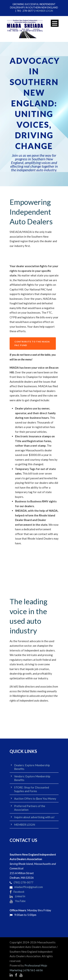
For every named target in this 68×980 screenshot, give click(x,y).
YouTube (18, 901)
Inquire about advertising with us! (34, 817)
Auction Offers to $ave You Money (35, 799)
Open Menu (55, 23)
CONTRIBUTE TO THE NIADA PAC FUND (32, 343)
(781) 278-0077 (24, 882)
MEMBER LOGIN (44, 11)
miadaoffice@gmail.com (29, 887)
